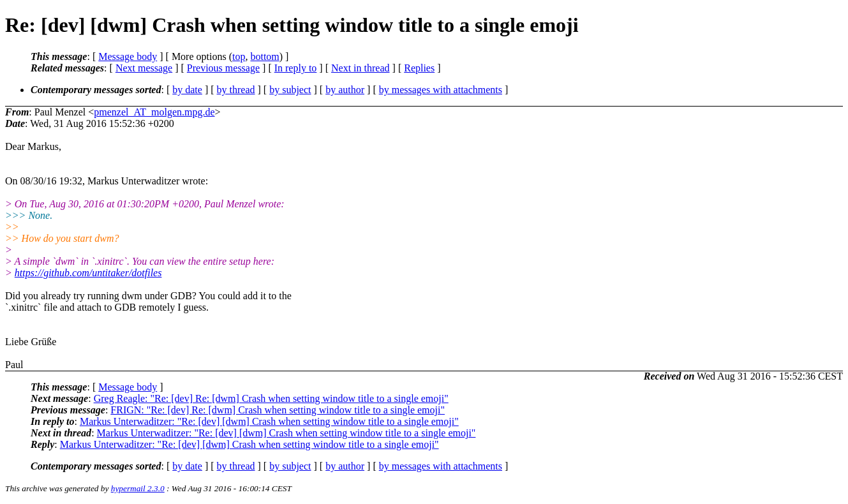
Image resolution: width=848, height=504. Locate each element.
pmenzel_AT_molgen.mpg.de (154, 112)
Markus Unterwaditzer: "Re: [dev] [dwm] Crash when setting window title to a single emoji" (269, 421)
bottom (264, 56)
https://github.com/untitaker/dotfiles (88, 273)
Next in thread (361, 68)
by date (187, 90)
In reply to (296, 68)
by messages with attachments (441, 90)
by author (345, 90)
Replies (419, 68)
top (239, 56)
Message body (128, 56)
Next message (144, 68)
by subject (290, 90)
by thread (236, 90)
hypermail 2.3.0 (138, 488)
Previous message (223, 68)
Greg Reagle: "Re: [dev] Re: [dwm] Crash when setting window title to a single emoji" (271, 398)
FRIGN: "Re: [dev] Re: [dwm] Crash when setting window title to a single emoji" (278, 410)
